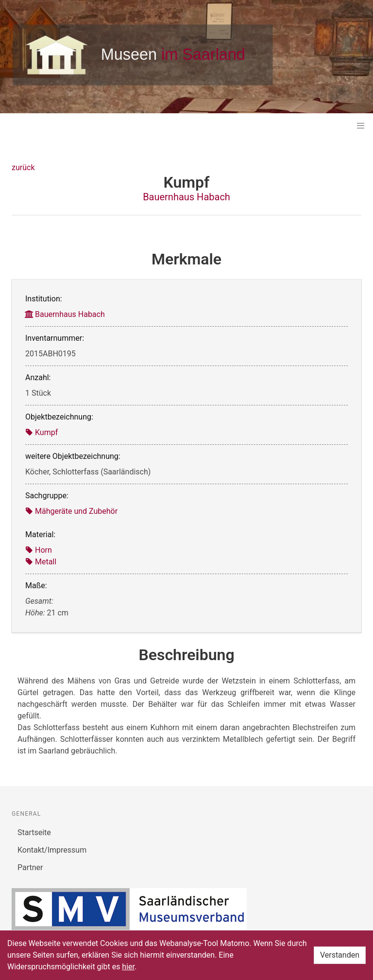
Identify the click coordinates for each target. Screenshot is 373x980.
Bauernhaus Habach (186, 197)
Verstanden (340, 955)
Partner (30, 867)
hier (128, 967)
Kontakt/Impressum (52, 850)
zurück (23, 167)
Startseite (34, 832)
